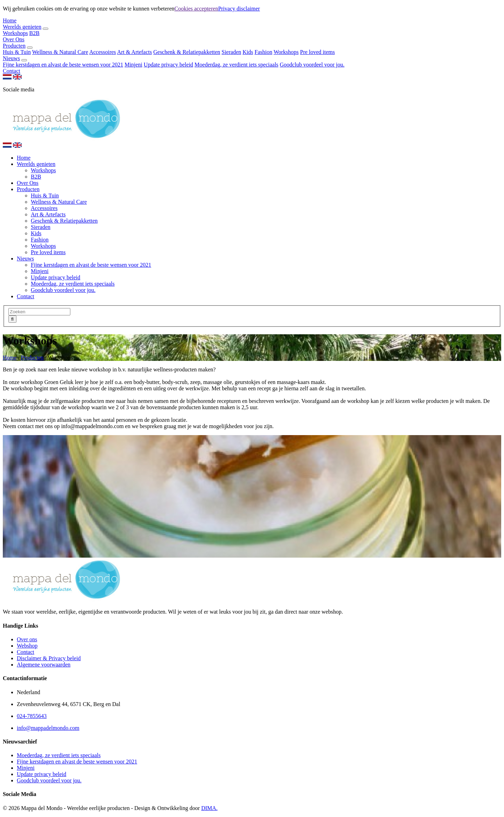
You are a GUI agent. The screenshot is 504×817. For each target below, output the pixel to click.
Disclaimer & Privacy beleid (49, 658)
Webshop (27, 646)
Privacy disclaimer (239, 9)
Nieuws (11, 58)
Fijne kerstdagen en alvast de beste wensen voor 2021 (63, 65)
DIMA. (209, 808)
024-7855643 (32, 716)
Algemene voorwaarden (44, 665)
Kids (248, 52)
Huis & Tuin (17, 52)
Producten (14, 46)
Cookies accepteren (196, 9)
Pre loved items (317, 52)
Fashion (263, 52)
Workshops (15, 33)
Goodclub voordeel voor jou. (312, 65)
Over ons (27, 639)
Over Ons (14, 39)
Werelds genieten (22, 27)
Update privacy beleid (169, 65)
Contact (12, 71)
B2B (34, 33)
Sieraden (231, 52)
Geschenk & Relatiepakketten (187, 52)
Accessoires (103, 52)
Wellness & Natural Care (60, 52)
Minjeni (134, 65)
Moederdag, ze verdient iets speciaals (236, 65)
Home (10, 20)
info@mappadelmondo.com (93, 426)
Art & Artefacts (134, 52)
